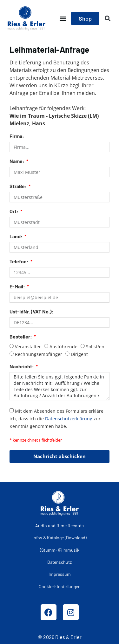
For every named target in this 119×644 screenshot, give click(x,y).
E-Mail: (18, 287)
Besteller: (21, 337)
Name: (17, 161)
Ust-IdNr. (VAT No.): (32, 312)
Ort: (14, 211)
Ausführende (63, 347)
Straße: (19, 186)
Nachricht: (22, 367)
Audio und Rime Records (60, 526)
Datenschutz (60, 562)
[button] (63, 19)
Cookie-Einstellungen (60, 586)
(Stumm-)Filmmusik (60, 550)
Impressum (60, 574)
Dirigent (79, 354)
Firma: (17, 136)
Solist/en (95, 347)
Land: (17, 237)
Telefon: (20, 262)
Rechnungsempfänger (39, 354)
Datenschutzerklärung (69, 418)
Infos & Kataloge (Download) (60, 538)
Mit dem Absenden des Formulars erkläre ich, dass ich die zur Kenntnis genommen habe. (56, 418)
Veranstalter (28, 347)
